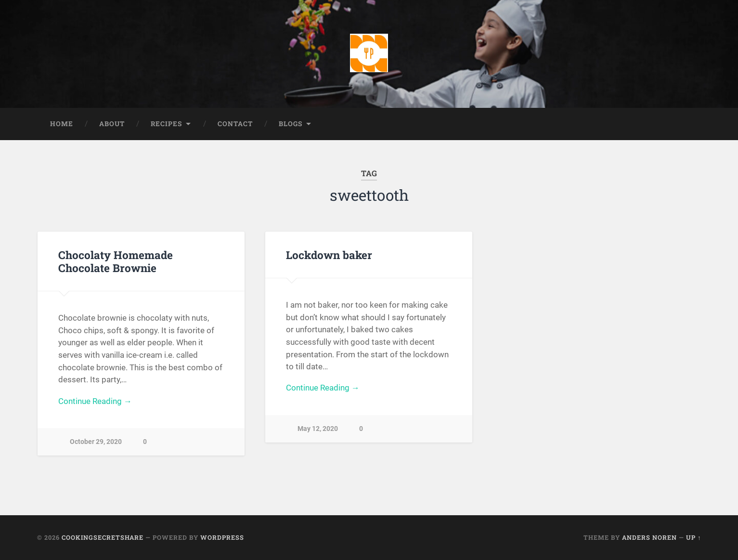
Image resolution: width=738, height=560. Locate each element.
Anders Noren (649, 538)
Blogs (291, 124)
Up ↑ (693, 538)
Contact (235, 124)
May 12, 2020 (318, 429)
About (112, 124)
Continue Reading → (95, 401)
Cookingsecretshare (103, 538)
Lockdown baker (329, 255)
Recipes (166, 124)
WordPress (222, 538)
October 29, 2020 (96, 442)
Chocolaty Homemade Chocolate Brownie (116, 261)
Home (62, 124)
